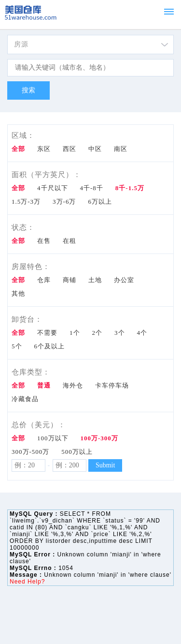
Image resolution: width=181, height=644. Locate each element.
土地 (95, 280)
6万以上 (100, 202)
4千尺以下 (53, 188)
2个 (97, 333)
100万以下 (53, 438)
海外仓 (73, 385)
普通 (44, 385)
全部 (18, 149)
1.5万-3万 (26, 202)
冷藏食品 (25, 399)
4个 (142, 333)
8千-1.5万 (130, 188)
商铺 (70, 280)
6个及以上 (50, 346)
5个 (17, 346)
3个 (120, 333)
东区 (44, 149)
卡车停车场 (112, 385)
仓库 (44, 280)
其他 (18, 293)
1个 (75, 333)
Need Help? (27, 582)
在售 (44, 241)
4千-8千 (92, 188)
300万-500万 (30, 452)
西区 (70, 149)
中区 (95, 149)
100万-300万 (99, 438)
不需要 (47, 333)
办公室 (124, 280)
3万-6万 (64, 202)
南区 (121, 149)
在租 (70, 241)
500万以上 (77, 452)
